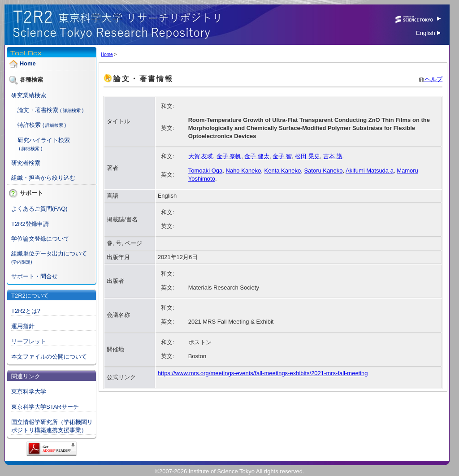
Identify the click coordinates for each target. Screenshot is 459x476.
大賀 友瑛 (201, 156)
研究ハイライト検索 (44, 140)
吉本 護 (333, 156)
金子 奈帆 (229, 156)
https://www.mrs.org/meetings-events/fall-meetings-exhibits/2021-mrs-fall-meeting (263, 373)
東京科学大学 (29, 392)
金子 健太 (257, 156)
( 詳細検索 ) (72, 110)
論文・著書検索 (38, 110)
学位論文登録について (40, 239)
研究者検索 (26, 163)
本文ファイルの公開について (49, 357)
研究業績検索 (29, 95)
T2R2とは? (26, 311)
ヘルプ (431, 79)
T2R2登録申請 (30, 224)
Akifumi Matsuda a (370, 171)
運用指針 (23, 326)
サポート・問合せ (35, 276)
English (428, 33)
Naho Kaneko (244, 171)
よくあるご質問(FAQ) (39, 209)
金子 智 (282, 156)
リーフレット (29, 341)
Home (28, 63)
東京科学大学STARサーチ (45, 407)
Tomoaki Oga (206, 171)
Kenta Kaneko (283, 171)
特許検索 (29, 125)
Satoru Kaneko (323, 171)
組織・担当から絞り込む (43, 178)
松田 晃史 (307, 156)
